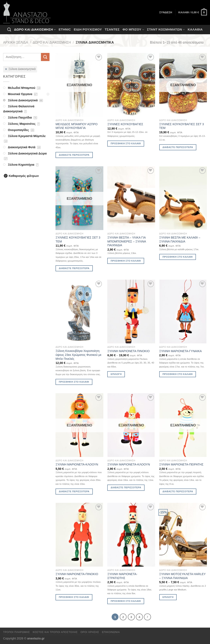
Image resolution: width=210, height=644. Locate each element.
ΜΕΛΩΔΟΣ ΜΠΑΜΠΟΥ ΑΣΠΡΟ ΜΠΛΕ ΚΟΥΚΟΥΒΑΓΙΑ (77, 126)
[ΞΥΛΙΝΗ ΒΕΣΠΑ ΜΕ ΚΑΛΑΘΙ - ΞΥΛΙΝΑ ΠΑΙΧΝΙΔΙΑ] (183, 198)
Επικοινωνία (111, 632)
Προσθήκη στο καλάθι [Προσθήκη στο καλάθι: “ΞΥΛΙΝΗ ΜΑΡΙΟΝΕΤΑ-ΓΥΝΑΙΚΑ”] (177, 374)
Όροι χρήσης (90, 632)
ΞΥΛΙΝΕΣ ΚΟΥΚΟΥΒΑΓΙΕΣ (125, 124)
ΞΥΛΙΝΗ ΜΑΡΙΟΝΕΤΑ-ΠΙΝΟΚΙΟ (77, 574)
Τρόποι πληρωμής (16, 632)
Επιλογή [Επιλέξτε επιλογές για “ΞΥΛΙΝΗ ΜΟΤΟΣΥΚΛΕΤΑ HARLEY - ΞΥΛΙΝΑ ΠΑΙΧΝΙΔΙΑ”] (168, 597)
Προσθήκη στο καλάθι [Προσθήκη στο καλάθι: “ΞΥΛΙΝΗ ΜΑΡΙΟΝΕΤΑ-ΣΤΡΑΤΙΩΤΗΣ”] (126, 601)
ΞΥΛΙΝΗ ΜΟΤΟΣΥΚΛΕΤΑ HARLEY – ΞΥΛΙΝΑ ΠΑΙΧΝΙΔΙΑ (182, 576)
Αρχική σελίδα (16, 42)
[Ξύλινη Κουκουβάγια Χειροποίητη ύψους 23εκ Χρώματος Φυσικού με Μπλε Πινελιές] (79, 312)
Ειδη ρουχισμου (88, 29)
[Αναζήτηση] (9, 29)
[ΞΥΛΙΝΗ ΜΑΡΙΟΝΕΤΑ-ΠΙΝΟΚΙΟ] (79, 535)
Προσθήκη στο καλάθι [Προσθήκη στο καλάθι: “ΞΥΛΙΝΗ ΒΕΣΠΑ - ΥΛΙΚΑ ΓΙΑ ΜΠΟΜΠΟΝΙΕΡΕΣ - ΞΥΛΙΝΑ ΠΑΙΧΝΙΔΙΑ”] (126, 261)
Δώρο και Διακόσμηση (35, 30)
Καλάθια (195, 29)
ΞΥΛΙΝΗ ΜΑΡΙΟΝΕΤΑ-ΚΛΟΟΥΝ (77, 464)
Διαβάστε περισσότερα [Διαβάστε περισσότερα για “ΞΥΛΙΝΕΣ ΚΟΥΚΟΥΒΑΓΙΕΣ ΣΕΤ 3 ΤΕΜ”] (178, 147)
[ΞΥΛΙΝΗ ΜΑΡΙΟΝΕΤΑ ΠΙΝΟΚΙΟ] (131, 312)
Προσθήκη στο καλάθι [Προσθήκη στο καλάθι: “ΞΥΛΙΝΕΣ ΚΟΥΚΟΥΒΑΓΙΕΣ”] (126, 143)
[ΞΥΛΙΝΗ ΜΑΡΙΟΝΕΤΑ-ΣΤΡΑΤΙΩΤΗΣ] (131, 535)
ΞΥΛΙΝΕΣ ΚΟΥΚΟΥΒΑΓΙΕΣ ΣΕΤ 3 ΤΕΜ (182, 126)
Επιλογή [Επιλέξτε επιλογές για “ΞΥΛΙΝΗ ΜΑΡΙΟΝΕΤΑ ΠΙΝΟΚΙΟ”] (116, 374)
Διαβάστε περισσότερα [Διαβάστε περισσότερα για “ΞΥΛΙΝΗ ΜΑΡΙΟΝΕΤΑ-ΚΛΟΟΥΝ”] (74, 491)
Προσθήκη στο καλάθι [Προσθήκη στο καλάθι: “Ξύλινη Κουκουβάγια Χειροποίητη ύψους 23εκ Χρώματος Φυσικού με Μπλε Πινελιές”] (74, 382)
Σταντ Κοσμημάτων (166, 30)
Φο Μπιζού (133, 30)
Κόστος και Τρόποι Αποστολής (55, 632)
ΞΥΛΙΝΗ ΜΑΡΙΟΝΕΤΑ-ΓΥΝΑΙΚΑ (180, 351)
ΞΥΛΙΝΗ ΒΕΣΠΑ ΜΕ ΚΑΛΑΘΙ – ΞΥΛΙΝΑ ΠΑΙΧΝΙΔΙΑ (180, 239)
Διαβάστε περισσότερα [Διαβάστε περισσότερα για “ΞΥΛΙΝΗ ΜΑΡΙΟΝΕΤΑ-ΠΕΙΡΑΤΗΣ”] (178, 491)
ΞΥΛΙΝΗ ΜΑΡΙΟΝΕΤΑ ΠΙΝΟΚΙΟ (128, 351)
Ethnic (65, 29)
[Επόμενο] (147, 617)
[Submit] (45, 57)
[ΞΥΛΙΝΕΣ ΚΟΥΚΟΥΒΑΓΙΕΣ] (131, 85)
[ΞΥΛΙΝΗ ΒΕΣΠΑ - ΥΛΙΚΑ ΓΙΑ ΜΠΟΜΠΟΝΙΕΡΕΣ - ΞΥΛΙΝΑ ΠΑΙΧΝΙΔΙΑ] (131, 198)
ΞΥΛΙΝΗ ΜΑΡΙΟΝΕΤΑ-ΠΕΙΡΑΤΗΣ (181, 464)
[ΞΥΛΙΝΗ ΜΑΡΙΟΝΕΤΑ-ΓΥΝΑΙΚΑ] (183, 312)
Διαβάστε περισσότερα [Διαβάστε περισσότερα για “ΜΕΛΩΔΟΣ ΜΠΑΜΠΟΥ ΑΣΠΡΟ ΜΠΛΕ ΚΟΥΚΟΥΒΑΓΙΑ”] (74, 155)
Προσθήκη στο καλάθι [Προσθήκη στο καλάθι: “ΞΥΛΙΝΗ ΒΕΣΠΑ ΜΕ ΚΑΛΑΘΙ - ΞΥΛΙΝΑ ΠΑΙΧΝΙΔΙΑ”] (177, 257)
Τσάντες (112, 29)
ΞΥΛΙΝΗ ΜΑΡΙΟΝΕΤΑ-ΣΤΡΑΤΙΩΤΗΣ (122, 576)
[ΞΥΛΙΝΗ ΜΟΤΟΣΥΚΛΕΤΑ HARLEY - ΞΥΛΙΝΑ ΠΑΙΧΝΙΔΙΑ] (183, 535)
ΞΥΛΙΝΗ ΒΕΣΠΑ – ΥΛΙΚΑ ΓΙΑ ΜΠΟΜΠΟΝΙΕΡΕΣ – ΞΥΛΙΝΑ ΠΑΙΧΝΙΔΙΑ (127, 241)
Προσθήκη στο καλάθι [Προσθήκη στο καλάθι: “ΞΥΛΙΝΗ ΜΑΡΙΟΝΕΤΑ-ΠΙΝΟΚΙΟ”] (74, 597)
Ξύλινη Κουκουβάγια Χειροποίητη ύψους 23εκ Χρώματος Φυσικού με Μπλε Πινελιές (78, 355)
